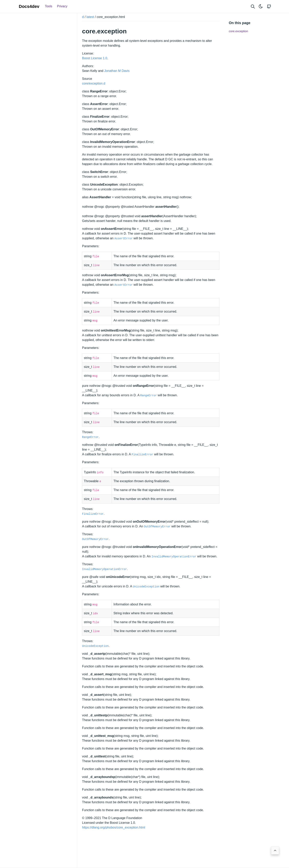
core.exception (239, 31)
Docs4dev (29, 6)
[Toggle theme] (261, 6)
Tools (49, 6)
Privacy (62, 6)
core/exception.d (94, 83)
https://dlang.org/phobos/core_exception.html (114, 827)
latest (90, 17)
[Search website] (253, 6)
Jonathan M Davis (117, 71)
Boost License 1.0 (95, 58)
